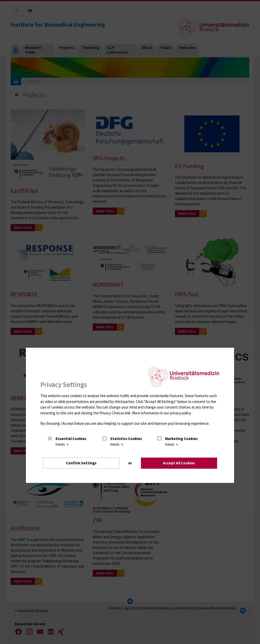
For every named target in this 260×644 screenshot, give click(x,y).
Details (63, 444)
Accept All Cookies (179, 463)
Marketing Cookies (181, 439)
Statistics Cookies (126, 439)
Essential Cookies (71, 439)
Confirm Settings (81, 463)
